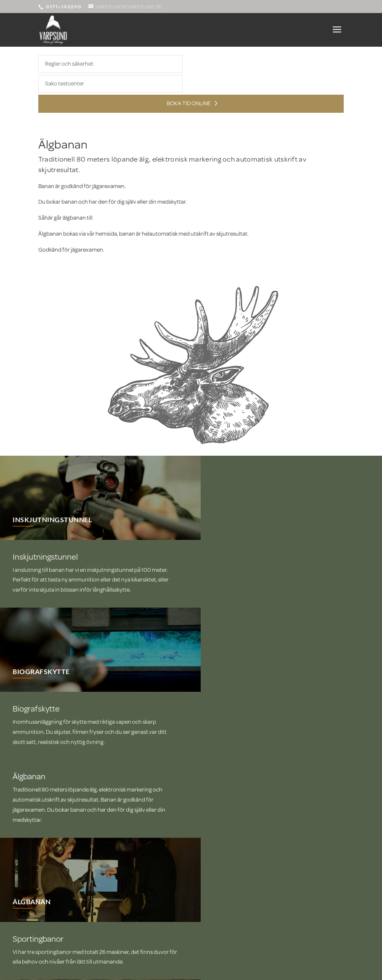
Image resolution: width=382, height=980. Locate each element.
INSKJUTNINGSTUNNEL (52, 519)
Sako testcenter (65, 83)
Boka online (65, 834)
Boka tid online (189, 103)
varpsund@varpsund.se (68, 907)
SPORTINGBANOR (234, 772)
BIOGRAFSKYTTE (41, 604)
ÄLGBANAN (223, 688)
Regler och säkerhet (69, 64)
